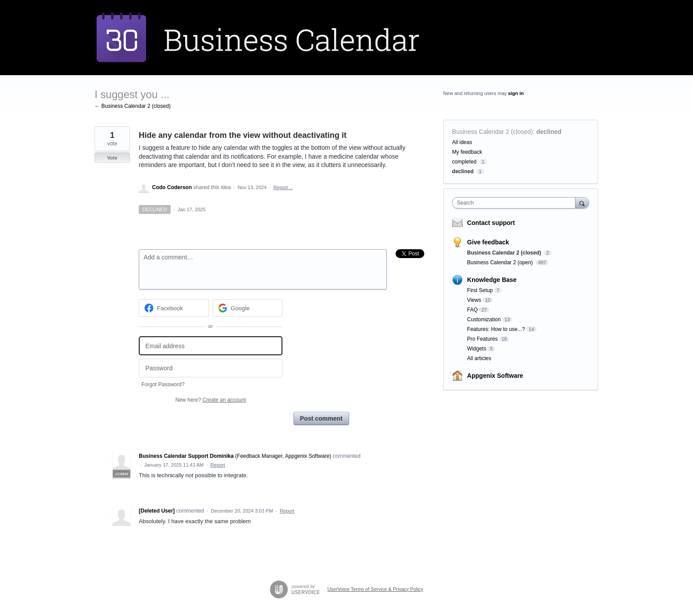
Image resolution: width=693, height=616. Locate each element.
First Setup (480, 290)
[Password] (211, 368)
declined (549, 132)
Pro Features (482, 339)
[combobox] (516, 203)
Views (474, 300)
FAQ (472, 310)
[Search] (582, 203)
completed (464, 162)
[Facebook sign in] (174, 308)
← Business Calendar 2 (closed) (133, 106)
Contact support (491, 223)
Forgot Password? (163, 384)
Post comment (321, 418)
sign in (516, 93)
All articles (479, 358)
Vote (112, 158)
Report (218, 465)
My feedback (467, 152)
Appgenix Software (495, 376)
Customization (484, 319)
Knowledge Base (492, 280)
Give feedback (488, 242)
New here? (211, 400)
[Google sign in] (248, 308)
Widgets (477, 349)
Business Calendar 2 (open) (501, 262)
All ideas (462, 142)
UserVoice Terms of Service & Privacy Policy (375, 589)
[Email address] (211, 346)
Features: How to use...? (496, 329)
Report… (283, 187)
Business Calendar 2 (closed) (493, 132)
